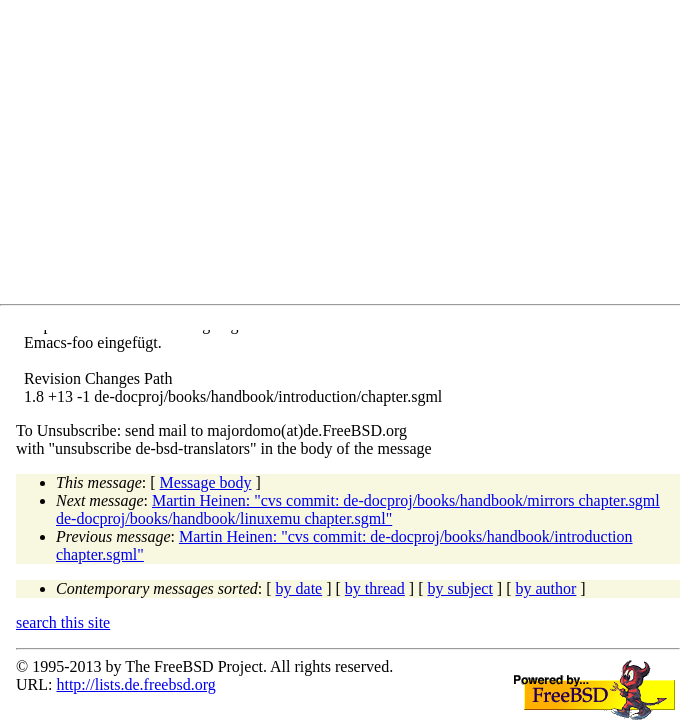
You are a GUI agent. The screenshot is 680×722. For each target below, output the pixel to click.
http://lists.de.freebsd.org (135, 684)
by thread (375, 588)
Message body (206, 482)
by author (545, 588)
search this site (63, 622)
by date (299, 588)
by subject (460, 588)
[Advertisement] (348, 156)
